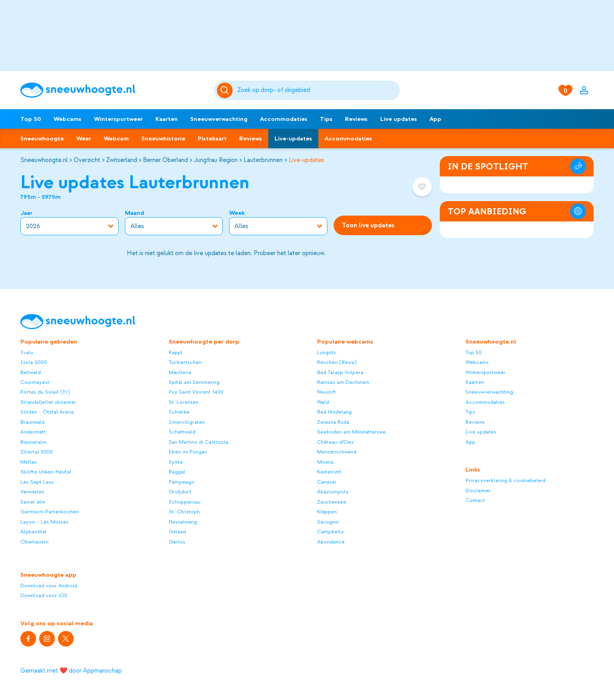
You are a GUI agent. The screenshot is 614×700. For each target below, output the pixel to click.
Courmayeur (35, 382)
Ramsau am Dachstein (343, 382)
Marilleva (180, 372)
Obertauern (34, 542)
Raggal (177, 472)
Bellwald (31, 372)
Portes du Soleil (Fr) (45, 392)
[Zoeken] (317, 90)
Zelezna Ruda (333, 422)
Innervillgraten (187, 422)
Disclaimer (478, 490)
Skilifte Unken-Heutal (46, 472)
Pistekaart (212, 139)
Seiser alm (33, 502)
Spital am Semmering (194, 382)
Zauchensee (332, 502)
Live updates (399, 119)
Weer (84, 139)
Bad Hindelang (334, 412)
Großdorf (180, 492)
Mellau (29, 462)
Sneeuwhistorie (163, 139)
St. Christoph (184, 512)
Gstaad (177, 532)
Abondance (331, 542)
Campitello (330, 532)
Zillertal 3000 (37, 452)
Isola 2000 (34, 363)
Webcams (68, 119)
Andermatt (33, 432)
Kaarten (167, 119)
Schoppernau (185, 502)
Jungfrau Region (216, 160)
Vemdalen (32, 492)
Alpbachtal (33, 532)
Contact (475, 501)
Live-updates (293, 139)
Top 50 (31, 119)
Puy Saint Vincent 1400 (196, 392)
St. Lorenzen (184, 402)
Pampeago (181, 482)
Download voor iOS (44, 596)
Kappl (176, 352)
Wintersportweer (118, 119)
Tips (326, 119)
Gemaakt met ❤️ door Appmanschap (71, 671)
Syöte (176, 462)
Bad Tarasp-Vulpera (340, 372)
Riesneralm (33, 442)
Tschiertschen (185, 363)
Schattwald (182, 432)
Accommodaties (284, 119)
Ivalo (27, 352)
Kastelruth (329, 472)
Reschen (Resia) (337, 363)
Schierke (179, 412)
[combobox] (317, 90)
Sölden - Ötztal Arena (47, 412)
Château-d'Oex (335, 442)
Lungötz (327, 352)
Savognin (328, 522)
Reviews (356, 119)
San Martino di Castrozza (199, 442)
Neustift (327, 392)
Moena (325, 462)
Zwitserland (122, 160)
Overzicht (87, 160)
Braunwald (33, 422)
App (435, 119)
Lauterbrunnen (263, 160)
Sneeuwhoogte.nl (44, 160)
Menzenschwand (337, 452)
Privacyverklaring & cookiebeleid (506, 481)
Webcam (116, 139)
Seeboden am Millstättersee (351, 432)
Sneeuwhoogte (42, 139)
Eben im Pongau (188, 452)
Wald (323, 402)
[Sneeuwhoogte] (113, 90)
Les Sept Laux (37, 482)
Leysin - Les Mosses (44, 522)
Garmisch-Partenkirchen (50, 512)
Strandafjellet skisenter (48, 402)
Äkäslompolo (333, 492)
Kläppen (327, 512)
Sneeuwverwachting (219, 119)
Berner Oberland (165, 160)
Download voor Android (49, 586)
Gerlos (177, 542)
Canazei (327, 482)
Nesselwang (183, 522)
